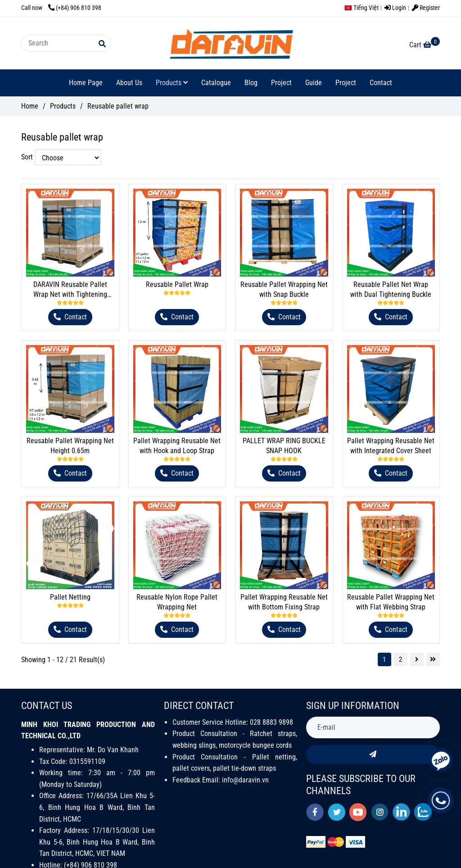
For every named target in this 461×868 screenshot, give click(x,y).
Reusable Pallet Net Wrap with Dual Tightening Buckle (391, 289)
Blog (251, 83)
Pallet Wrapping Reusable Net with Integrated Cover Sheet (391, 446)
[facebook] (315, 812)
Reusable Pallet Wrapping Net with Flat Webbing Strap (391, 602)
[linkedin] (401, 812)
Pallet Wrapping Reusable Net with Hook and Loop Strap (177, 446)
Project (281, 83)
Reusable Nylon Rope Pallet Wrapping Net (177, 602)
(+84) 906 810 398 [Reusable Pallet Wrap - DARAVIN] (75, 8)
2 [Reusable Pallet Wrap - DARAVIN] (400, 659)
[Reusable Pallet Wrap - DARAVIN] (425, 45)
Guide (314, 83)
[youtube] (358, 812)
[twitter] (337, 812)
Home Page (86, 83)
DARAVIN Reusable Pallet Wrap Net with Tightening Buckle (70, 290)
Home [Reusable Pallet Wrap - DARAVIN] (30, 106)
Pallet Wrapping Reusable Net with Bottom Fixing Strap (284, 602)
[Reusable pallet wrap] (230, 43)
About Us (129, 83)
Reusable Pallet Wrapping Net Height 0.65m (70, 446)
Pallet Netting (70, 597)
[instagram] (380, 812)
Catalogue (216, 83)
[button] (364, 8)
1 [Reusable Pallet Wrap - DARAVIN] (384, 659)
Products (172, 83)
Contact (381, 83)
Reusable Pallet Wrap (177, 284)
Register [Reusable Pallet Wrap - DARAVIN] (426, 8)
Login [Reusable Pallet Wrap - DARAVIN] (395, 8)
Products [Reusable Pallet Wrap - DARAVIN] (63, 106)
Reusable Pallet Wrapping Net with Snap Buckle (284, 289)
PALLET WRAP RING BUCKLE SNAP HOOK (284, 446)
